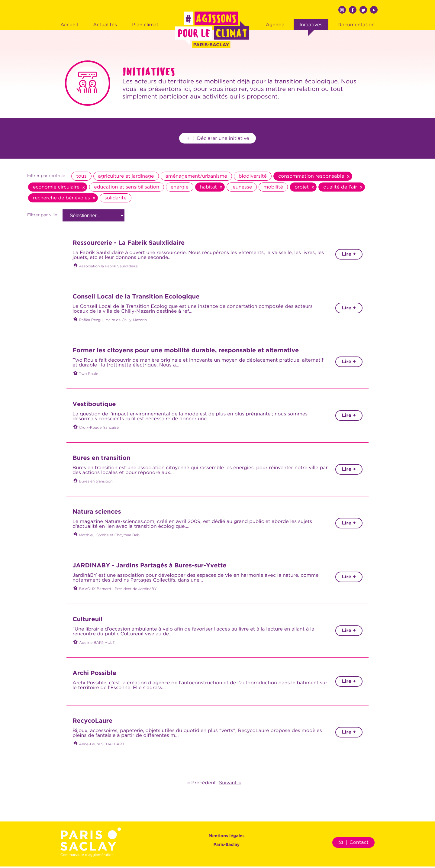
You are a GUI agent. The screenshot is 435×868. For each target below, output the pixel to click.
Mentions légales (226, 838)
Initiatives (311, 25)
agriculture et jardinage (126, 178)
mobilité (273, 189)
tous (81, 178)
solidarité (116, 199)
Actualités (105, 25)
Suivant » (230, 784)
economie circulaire (56, 189)
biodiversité (253, 178)
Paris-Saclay (227, 847)
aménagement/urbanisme (196, 178)
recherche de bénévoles (61, 199)
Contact (353, 844)
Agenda (275, 25)
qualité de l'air (340, 189)
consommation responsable (311, 178)
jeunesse (242, 189)
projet (302, 189)
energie (180, 189)
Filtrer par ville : (43, 217)
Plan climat (145, 25)
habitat (208, 189)
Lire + (349, 256)
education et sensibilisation (126, 189)
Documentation (356, 25)
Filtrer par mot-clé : (47, 178)
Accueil (69, 25)
